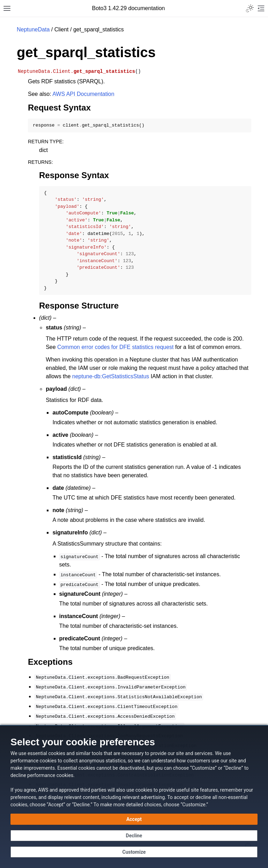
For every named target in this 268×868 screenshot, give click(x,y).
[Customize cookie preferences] (134, 852)
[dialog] (134, 797)
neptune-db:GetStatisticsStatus (111, 376)
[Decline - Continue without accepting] (134, 836)
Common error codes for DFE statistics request (115, 347)
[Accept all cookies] (134, 819)
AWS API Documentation (83, 94)
